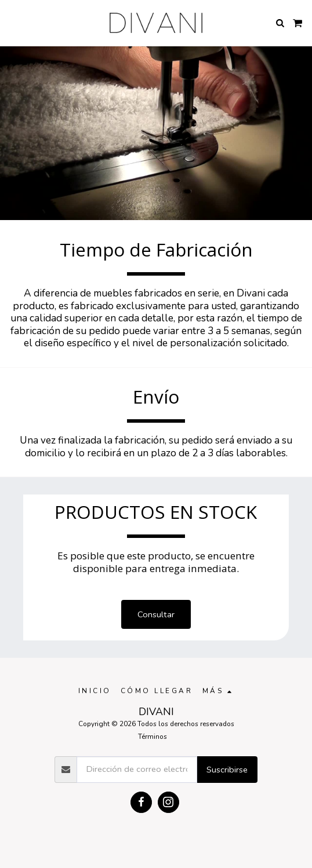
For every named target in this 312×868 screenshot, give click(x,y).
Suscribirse (227, 770)
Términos (153, 737)
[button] (13, 22)
